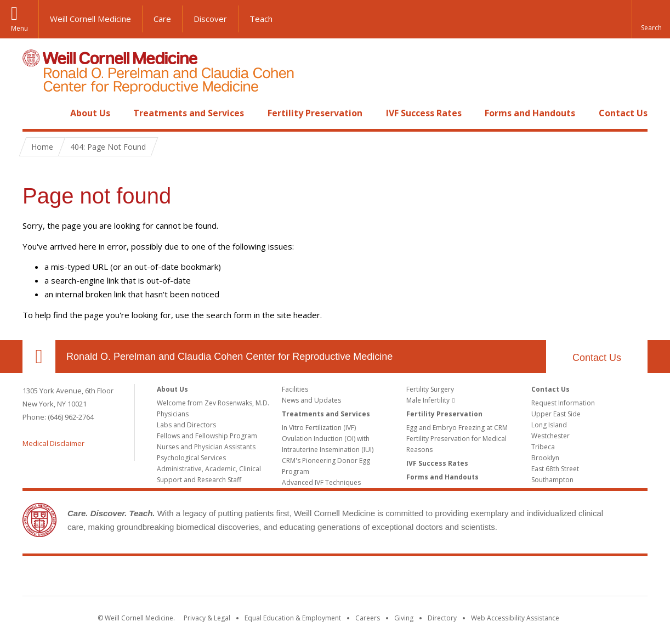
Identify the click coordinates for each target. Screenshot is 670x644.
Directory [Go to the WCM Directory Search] (442, 618)
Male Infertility (428, 400)
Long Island (549, 425)
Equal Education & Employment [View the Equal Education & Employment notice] (293, 618)
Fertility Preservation (315, 113)
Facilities (295, 389)
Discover (210, 19)
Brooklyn (545, 458)
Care (162, 19)
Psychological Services (191, 458)
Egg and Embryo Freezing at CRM (457, 428)
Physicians (173, 414)
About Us (90, 113)
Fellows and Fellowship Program (207, 436)
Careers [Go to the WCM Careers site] (368, 618)
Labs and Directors (186, 425)
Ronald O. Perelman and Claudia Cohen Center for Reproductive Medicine (229, 357)
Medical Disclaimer (53, 443)
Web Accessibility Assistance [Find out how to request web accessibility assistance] (515, 618)
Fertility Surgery (430, 389)
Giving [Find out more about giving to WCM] (404, 618)
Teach (261, 19)
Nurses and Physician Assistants (206, 447)
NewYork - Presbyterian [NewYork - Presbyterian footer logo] (427, 578)
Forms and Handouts (530, 113)
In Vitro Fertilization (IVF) (319, 428)
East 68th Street (555, 469)
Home (35, 113)
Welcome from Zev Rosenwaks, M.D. (213, 403)
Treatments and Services (189, 113)
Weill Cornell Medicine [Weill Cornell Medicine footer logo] (255, 578)
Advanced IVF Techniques (321, 482)
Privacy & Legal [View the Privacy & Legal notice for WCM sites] (207, 618)
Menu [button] (19, 28)
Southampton (552, 480)
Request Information (563, 403)
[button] (651, 19)
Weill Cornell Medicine (90, 19)
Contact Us (623, 113)
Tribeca (543, 447)
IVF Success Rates (424, 113)
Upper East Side (556, 414)
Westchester (550, 436)
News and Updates (311, 400)
